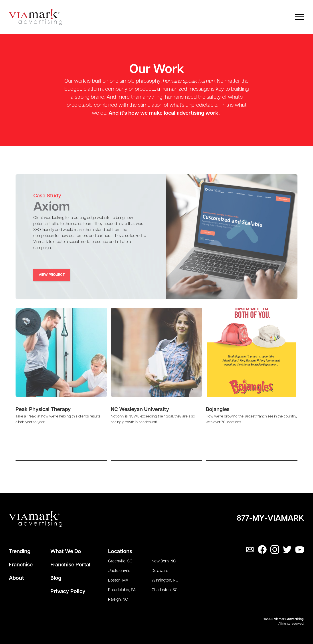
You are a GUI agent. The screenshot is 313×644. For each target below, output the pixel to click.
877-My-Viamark (270, 519)
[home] (36, 17)
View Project (52, 275)
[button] (300, 17)
